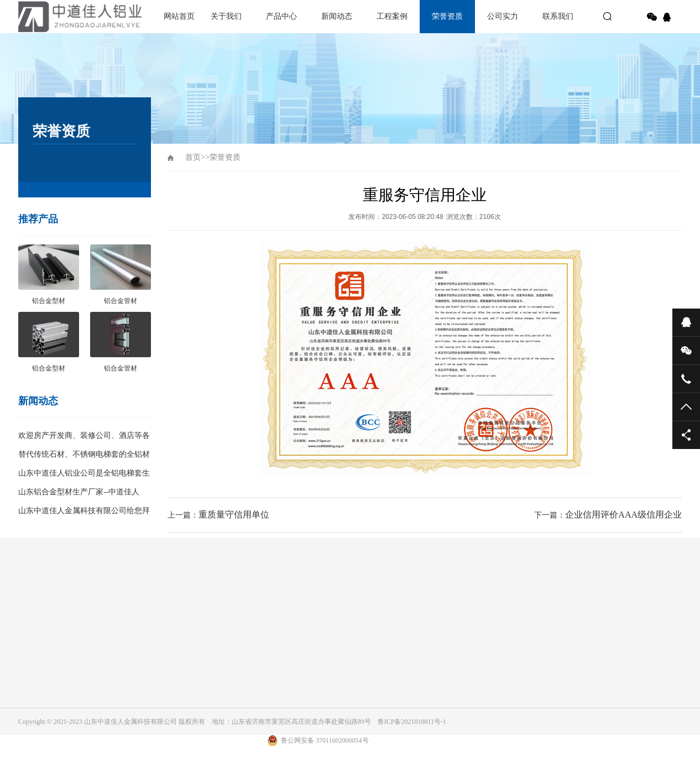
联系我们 (558, 16)
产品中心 (281, 16)
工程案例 (392, 16)
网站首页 (179, 16)
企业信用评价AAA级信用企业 (623, 515)
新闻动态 (337, 16)
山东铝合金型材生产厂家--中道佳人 (79, 492)
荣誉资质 (447, 16)
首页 (193, 157)
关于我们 (226, 16)
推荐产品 (38, 219)
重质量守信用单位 (234, 515)
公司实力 (503, 16)
